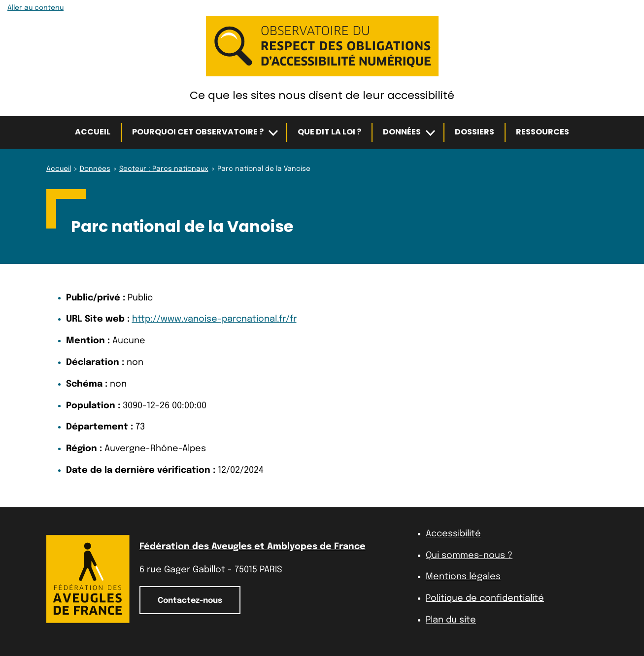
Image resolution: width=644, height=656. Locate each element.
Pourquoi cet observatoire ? (198, 132)
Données (402, 132)
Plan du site (451, 620)
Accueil (93, 132)
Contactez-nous (190, 601)
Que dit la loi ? (329, 132)
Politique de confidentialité (485, 598)
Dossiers (475, 132)
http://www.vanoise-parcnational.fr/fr (214, 319)
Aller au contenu (35, 8)
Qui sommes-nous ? (469, 556)
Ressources (542, 132)
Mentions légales (463, 577)
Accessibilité (453, 534)
